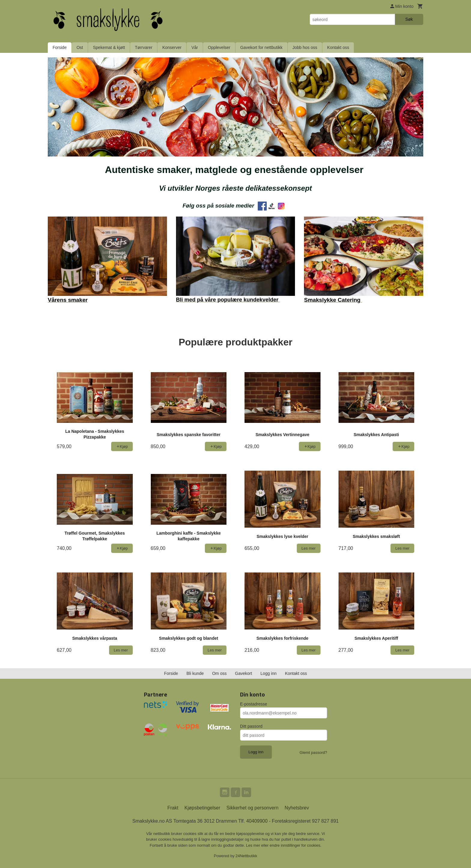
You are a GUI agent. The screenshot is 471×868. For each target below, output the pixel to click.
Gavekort (243, 673)
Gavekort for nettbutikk (261, 47)
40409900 (257, 821)
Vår (195, 47)
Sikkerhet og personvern (252, 808)
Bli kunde (195, 673)
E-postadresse (254, 704)
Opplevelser (219, 47)
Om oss (219, 673)
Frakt (173, 808)
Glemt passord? (313, 753)
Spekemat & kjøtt (109, 47)
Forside (60, 47)
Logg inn (269, 673)
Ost (80, 47)
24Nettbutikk (246, 856)
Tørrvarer (144, 47)
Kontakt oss (338, 47)
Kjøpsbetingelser (202, 808)
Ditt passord (251, 726)
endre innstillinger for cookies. (296, 845)
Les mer (254, 845)
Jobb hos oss (305, 47)
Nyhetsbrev (297, 808)
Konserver (172, 47)
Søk (409, 19)
